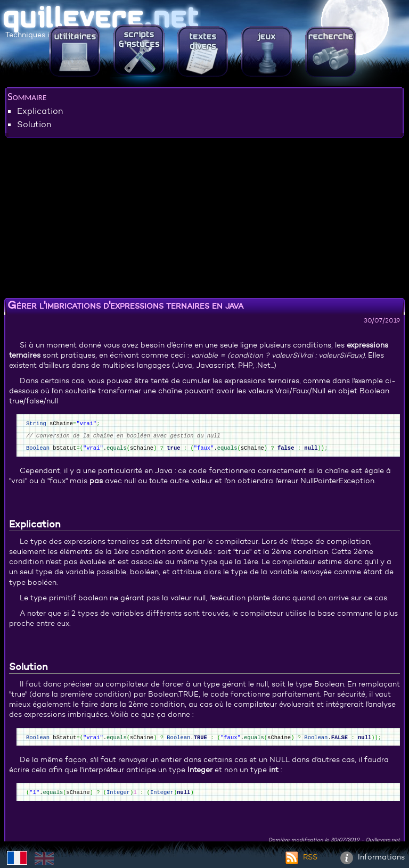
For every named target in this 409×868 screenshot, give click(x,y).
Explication (40, 111)
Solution (34, 124)
